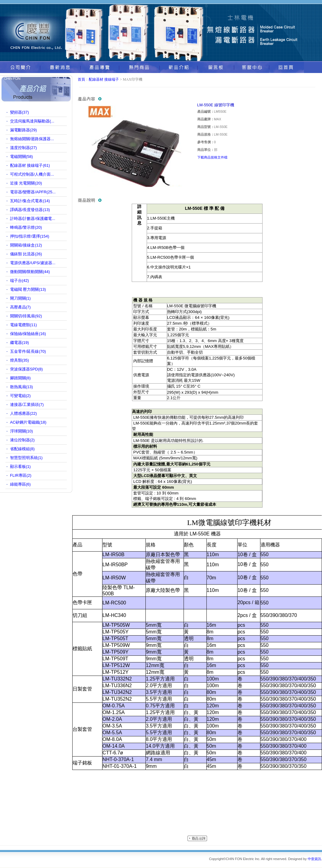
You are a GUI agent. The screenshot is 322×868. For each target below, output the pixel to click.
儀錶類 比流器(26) (26, 254)
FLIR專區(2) (21, 475)
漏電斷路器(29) (23, 130)
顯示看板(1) (20, 467)
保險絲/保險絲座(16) (28, 334)
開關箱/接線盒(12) (26, 245)
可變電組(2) (20, 396)
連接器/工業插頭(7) (27, 405)
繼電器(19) (20, 343)
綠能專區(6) (20, 484)
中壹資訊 (314, 859)
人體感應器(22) (23, 413)
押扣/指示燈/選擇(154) (30, 236)
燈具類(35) (20, 360)
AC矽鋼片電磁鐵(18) (28, 422)
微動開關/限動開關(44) (30, 272)
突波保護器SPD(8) (27, 369)
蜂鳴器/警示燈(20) (26, 227)
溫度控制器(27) (23, 148)
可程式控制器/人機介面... (32, 174)
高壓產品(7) (20, 307)
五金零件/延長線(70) (28, 351)
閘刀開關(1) (20, 298)
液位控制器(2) (22, 440)
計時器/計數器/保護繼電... (33, 219)
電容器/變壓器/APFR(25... (33, 192)
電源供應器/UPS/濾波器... (33, 263)
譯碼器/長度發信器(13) (30, 210)
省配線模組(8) (22, 449)
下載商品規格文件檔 (212, 157)
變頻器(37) (20, 112)
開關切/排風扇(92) (26, 316)
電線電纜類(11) (23, 325)
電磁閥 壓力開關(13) (28, 289)
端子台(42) (20, 281)
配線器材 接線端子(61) (30, 165)
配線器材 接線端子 (104, 79)
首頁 (81, 79)
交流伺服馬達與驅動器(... (32, 121)
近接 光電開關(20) (26, 183)
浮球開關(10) (21, 431)
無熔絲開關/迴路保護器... (32, 139)
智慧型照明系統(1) (26, 458)
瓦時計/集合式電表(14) (30, 201)
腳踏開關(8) (20, 378)
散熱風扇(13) (21, 387)
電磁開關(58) (21, 157)
